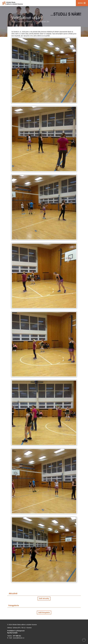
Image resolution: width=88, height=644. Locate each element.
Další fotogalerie (44, 612)
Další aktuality (44, 598)
